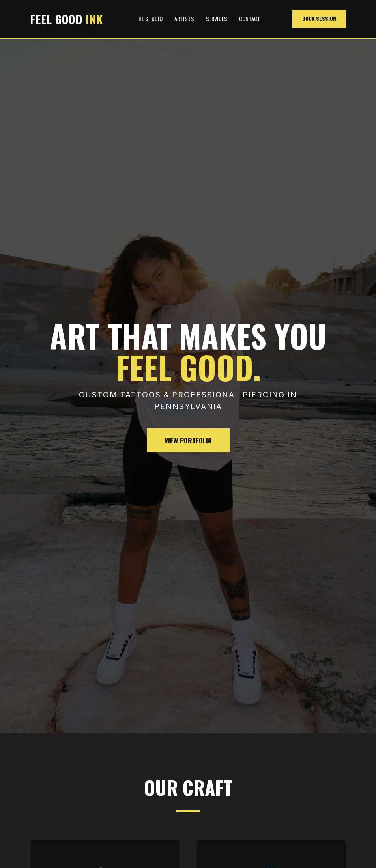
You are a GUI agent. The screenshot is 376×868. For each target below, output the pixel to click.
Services (217, 19)
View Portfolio (188, 440)
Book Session (319, 19)
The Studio (149, 19)
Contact (250, 19)
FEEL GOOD (66, 19)
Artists (184, 19)
